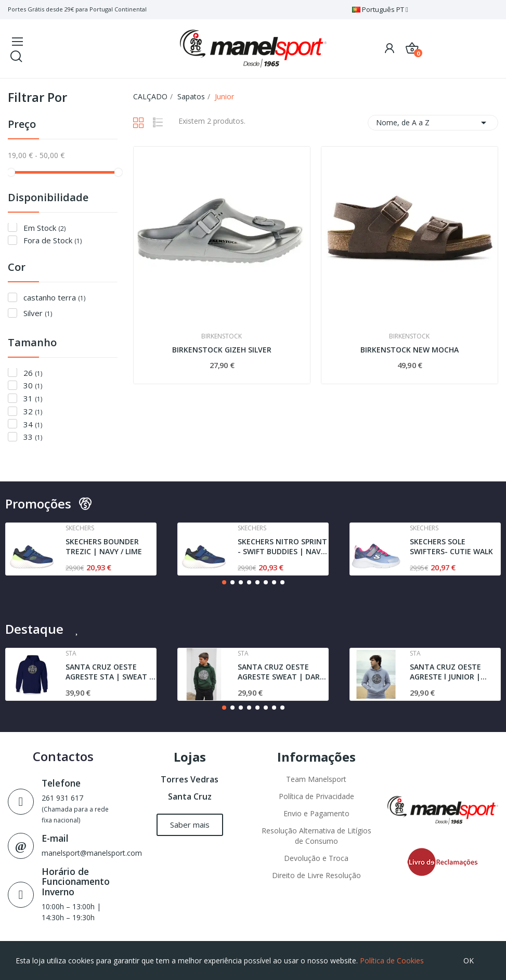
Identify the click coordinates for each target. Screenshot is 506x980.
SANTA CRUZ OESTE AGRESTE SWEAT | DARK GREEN (281, 672)
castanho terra (54, 298)
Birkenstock (222, 336)
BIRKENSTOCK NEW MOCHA (410, 350)
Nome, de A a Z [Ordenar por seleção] (433, 123)
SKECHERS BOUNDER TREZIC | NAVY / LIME (104, 547)
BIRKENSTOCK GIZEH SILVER (222, 350)
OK (469, 961)
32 (33, 411)
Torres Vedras (190, 779)
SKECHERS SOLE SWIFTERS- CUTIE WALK (451, 547)
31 (33, 398)
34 (33, 424)
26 (33, 373)
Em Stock (44, 228)
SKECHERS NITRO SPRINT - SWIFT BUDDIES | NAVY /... (282, 547)
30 (33, 386)
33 (33, 437)
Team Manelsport (316, 779)
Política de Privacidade (316, 796)
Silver (38, 313)
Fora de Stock (53, 240)
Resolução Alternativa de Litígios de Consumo (316, 836)
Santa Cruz (190, 796)
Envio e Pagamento (316, 813)
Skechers (80, 528)
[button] (224, 582)
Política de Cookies (392, 961)
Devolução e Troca (316, 858)
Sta (71, 654)
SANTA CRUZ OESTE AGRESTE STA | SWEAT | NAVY (109, 672)
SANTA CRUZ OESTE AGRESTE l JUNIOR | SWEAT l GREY (445, 672)
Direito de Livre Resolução (316, 875)
